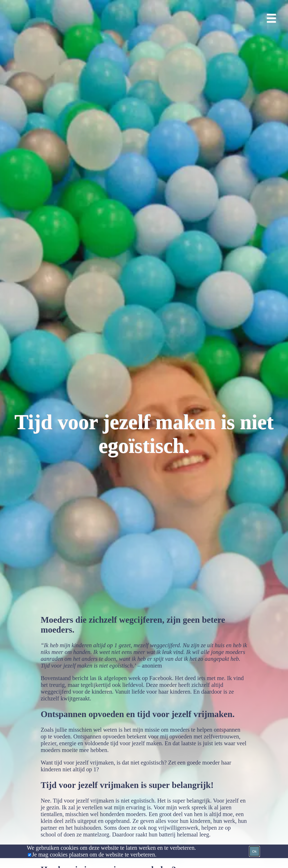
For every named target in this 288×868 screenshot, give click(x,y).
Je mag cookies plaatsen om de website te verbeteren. (94, 855)
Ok (254, 851)
